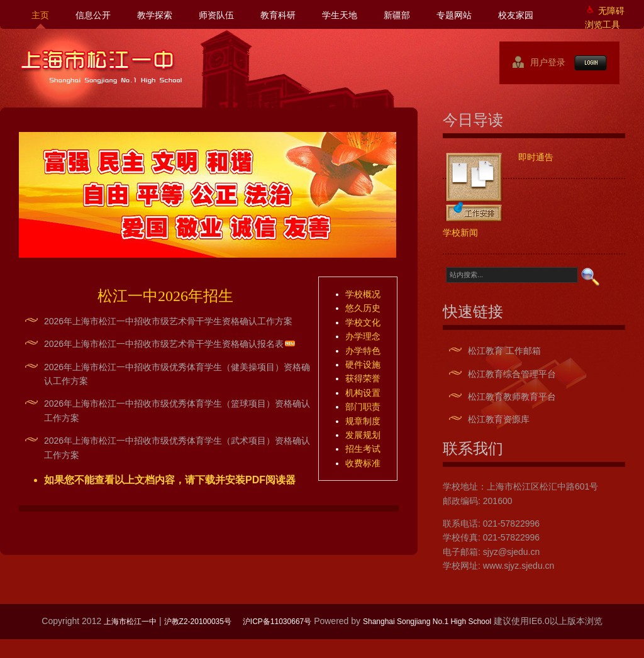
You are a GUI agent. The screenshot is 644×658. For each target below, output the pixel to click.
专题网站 (454, 15)
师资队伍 (216, 15)
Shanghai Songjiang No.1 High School (427, 622)
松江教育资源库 (499, 419)
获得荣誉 (363, 378)
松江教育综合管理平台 (512, 374)
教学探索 (155, 15)
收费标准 (363, 463)
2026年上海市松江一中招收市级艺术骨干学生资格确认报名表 (164, 344)
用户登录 (543, 62)
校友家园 (516, 15)
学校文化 (363, 322)
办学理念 (363, 336)
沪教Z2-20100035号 (198, 622)
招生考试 (363, 449)
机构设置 (363, 393)
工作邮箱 (523, 351)
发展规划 (363, 435)
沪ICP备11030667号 (277, 622)
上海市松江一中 (102, 67)
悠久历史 (363, 308)
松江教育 (486, 351)
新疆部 (397, 15)
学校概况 (363, 294)
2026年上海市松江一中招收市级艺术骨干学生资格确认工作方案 (168, 321)
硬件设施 (363, 365)
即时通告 (536, 157)
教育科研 (278, 15)
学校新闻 (460, 233)
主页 (40, 15)
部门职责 (363, 407)
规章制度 (363, 421)
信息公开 (93, 15)
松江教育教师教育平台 (512, 397)
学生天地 (340, 15)
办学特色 (363, 351)
